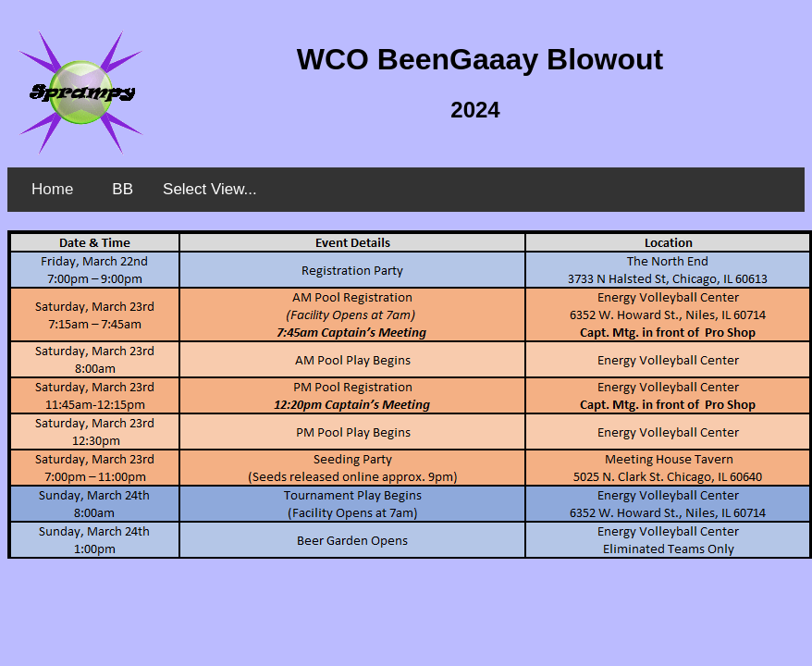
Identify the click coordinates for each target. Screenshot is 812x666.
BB (123, 189)
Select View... (210, 189)
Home (52, 189)
